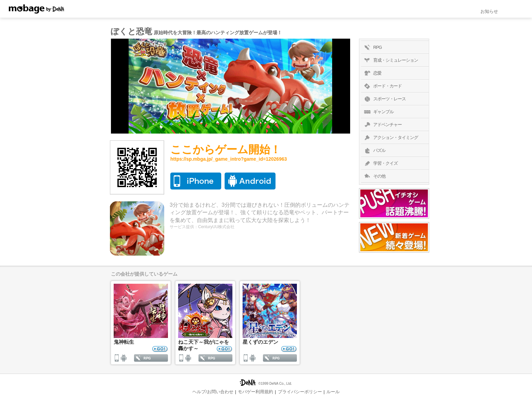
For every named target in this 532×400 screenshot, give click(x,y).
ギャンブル (378, 112)
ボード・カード (382, 86)
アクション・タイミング (390, 138)
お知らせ (489, 11)
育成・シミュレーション (390, 60)
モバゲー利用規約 (255, 392)
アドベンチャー (382, 125)
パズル (374, 151)
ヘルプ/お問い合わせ (213, 392)
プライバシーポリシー (300, 392)
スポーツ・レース (384, 99)
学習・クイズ (380, 163)
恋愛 (372, 73)
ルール (333, 392)
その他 (374, 176)
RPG (372, 47)
